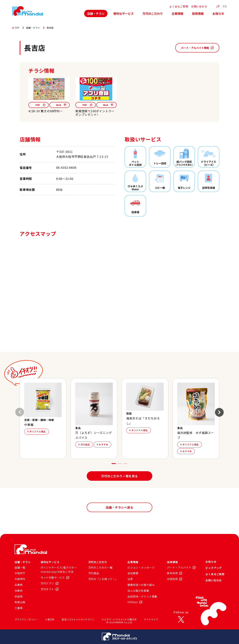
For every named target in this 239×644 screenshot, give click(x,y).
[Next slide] (219, 412)
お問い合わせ (199, 6)
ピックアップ (214, 568)
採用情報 (198, 13)
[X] (181, 619)
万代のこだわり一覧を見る (119, 476)
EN (225, 6)
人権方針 (50, 619)
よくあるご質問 (179, 6)
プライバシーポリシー (26, 619)
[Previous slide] (20, 412)
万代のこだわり (153, 13)
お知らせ (218, 13)
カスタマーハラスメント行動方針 (119, 619)
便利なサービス (124, 13)
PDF (40, 105)
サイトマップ (151, 619)
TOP (16, 28)
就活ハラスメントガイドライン (78, 619)
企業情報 (177, 13)
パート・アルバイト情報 (197, 48)
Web (61, 105)
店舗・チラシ (96, 13)
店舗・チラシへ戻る (119, 507)
